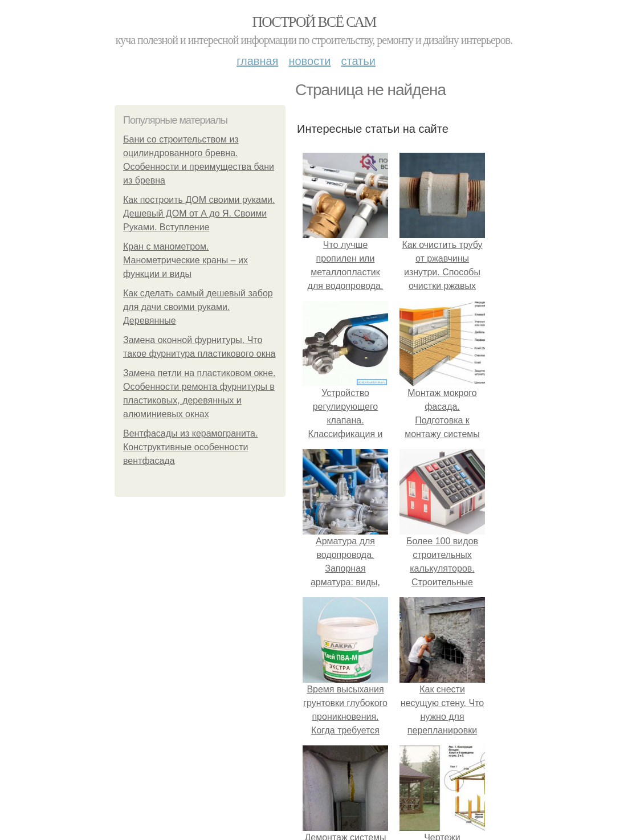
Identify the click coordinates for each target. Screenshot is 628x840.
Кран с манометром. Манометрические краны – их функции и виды (185, 260)
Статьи (358, 61)
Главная (257, 61)
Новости (309, 61)
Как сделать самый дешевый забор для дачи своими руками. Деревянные (198, 307)
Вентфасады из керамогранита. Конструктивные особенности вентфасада (190, 447)
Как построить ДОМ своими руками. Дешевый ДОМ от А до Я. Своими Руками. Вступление (199, 213)
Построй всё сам (314, 22)
